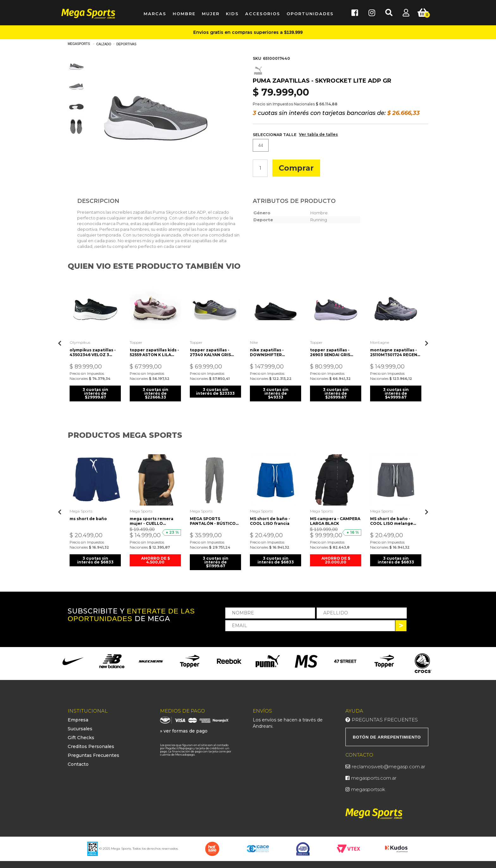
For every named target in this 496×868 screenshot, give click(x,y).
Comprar (296, 168)
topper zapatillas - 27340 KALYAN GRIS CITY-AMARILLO (211, 352)
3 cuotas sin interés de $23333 (216, 393)
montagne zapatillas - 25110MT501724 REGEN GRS (394, 352)
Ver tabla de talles (318, 134)
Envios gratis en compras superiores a (248, 32)
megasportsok (368, 788)
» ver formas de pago (184, 730)
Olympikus (80, 342)
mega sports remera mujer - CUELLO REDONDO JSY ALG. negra (152, 520)
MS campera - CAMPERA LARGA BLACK (335, 520)
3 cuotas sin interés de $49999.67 (396, 393)
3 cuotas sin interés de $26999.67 (336, 393)
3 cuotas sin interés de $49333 (276, 393)
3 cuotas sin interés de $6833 (95, 559)
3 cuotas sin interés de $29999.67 (95, 393)
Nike (254, 342)
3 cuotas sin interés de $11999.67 (216, 561)
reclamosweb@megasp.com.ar (388, 766)
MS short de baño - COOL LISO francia (270, 520)
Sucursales (80, 728)
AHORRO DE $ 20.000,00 (336, 559)
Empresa (78, 719)
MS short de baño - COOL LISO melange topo (392, 520)
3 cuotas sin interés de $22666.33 (155, 393)
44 (261, 145)
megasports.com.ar (374, 777)
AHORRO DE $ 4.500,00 (155, 559)
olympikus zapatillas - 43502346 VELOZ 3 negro (93, 352)
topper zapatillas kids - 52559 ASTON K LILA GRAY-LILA (155, 352)
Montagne (380, 342)
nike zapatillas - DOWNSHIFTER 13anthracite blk (268, 352)
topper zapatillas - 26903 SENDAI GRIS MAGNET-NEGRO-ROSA (335, 352)
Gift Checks (81, 737)
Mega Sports (81, 510)
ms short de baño (89, 518)
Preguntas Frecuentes (93, 755)
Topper (136, 342)
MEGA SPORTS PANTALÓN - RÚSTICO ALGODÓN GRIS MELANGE (213, 520)
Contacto (78, 764)
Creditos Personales (91, 746)
